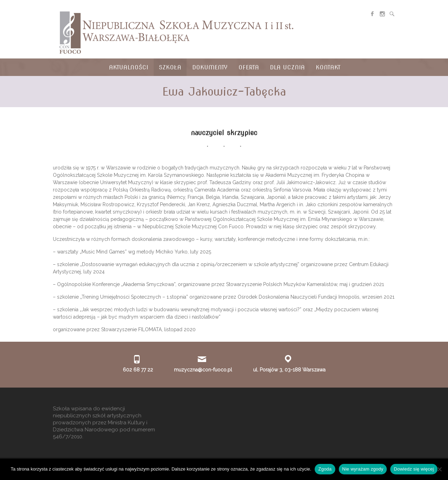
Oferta (249, 67)
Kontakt (328, 67)
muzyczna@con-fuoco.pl (203, 370)
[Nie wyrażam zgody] (439, 469)
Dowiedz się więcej (414, 469)
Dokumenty (210, 67)
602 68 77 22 (138, 370)
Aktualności (128, 67)
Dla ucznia (287, 67)
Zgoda (325, 469)
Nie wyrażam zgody (363, 469)
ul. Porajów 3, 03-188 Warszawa (289, 370)
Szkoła (170, 67)
